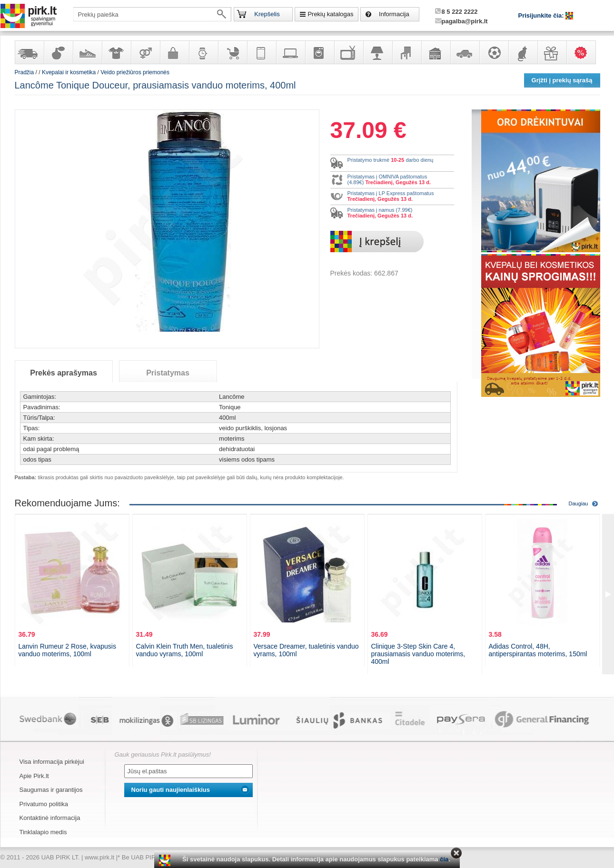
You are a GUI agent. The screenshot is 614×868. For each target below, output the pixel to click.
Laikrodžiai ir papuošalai (203, 52)
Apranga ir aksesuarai (116, 52)
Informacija (394, 14)
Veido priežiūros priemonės (135, 72)
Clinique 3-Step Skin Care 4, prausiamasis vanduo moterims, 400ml (418, 654)
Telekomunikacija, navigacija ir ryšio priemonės (261, 52)
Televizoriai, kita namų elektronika (348, 52)
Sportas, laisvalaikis (494, 52)
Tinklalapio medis (43, 832)
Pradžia (25, 72)
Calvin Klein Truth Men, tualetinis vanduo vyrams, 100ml (185, 650)
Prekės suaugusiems (145, 52)
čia (444, 859)
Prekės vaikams (232, 52)
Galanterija (174, 52)
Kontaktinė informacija (50, 818)
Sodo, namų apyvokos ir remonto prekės (436, 52)
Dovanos (552, 52)
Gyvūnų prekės (523, 52)
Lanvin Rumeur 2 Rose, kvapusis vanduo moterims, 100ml (67, 650)
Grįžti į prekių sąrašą (562, 80)
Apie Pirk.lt (34, 776)
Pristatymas (168, 373)
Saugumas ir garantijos (51, 790)
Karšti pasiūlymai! (584, 52)
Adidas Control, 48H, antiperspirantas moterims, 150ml (538, 650)
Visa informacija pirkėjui (52, 762)
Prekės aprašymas (64, 373)
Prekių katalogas (330, 14)
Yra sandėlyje (29, 52)
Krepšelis (267, 14)
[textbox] (152, 14)
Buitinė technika (319, 52)
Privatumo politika (44, 804)
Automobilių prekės (465, 52)
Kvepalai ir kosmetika (58, 52)
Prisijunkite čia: (542, 15)
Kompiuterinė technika (290, 52)
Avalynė (87, 52)
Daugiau (579, 503)
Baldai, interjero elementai (406, 52)
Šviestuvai (377, 52)
